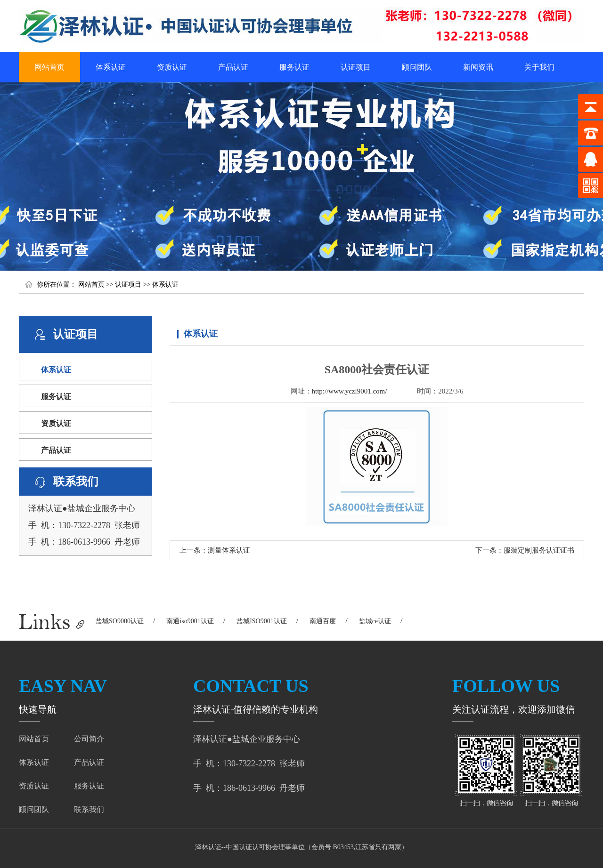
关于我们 (539, 67)
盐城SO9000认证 (120, 621)
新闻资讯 (478, 67)
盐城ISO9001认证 (262, 621)
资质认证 (172, 67)
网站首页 (49, 67)
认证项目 (356, 67)
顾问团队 (417, 67)
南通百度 (323, 621)
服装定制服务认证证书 (539, 550)
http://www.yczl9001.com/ (350, 391)
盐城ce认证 (375, 621)
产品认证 (233, 67)
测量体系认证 (229, 550)
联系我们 (89, 809)
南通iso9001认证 (190, 621)
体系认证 (111, 67)
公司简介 (89, 739)
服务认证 (294, 67)
